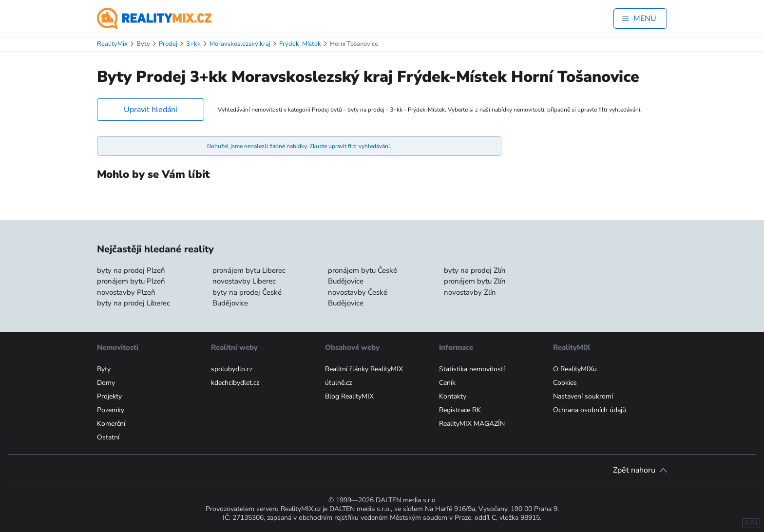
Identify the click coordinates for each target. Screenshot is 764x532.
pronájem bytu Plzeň (131, 281)
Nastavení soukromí (583, 396)
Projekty (109, 396)
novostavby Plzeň (126, 292)
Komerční (111, 424)
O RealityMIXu (575, 369)
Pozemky (111, 410)
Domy (106, 383)
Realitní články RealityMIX (364, 369)
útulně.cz (338, 383)
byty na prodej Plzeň (131, 270)
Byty (104, 369)
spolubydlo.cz (232, 369)
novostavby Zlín (470, 292)
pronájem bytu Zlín (475, 281)
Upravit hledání (151, 110)
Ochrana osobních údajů (590, 410)
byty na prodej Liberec (134, 303)
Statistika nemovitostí (472, 369)
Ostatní (108, 437)
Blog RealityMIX (349, 396)
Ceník (447, 383)
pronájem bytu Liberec (249, 270)
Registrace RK (460, 410)
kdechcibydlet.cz (235, 383)
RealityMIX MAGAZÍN (472, 424)
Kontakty (453, 396)
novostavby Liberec (244, 281)
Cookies (565, 383)
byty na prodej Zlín (475, 270)
